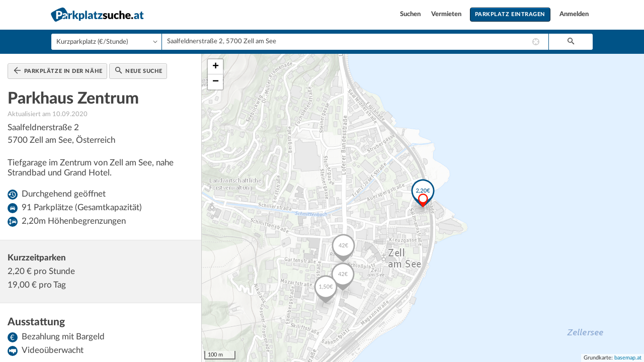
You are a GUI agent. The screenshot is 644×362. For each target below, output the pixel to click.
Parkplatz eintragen (510, 14)
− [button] (216, 82)
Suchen (411, 14)
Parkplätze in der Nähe (58, 70)
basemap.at (628, 358)
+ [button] (216, 67)
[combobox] (355, 42)
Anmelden (574, 14)
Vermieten (447, 14)
